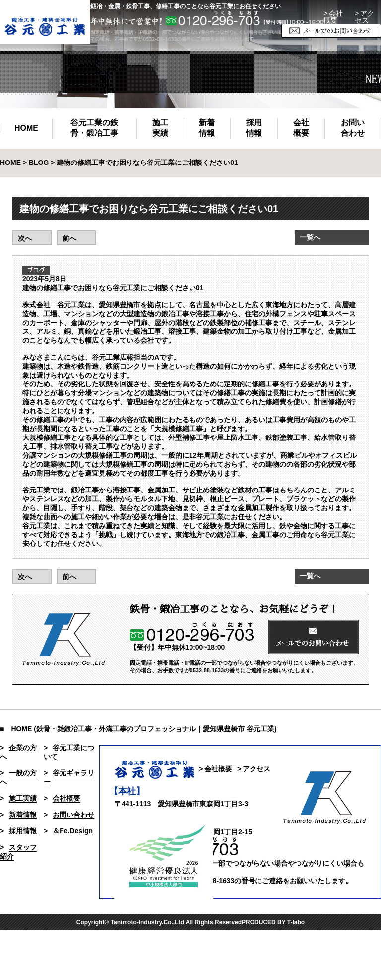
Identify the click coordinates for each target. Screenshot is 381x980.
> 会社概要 (333, 17)
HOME (26, 128)
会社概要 (301, 128)
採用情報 (254, 128)
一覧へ (310, 237)
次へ (25, 238)
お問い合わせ (353, 128)
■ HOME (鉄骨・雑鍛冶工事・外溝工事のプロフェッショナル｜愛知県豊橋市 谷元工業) (138, 729)
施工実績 (160, 128)
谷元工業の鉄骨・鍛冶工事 (94, 128)
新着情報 (207, 128)
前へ (69, 238)
